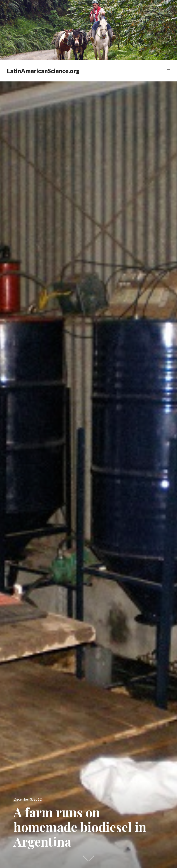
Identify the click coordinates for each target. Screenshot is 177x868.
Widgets (168, 76)
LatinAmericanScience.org (43, 71)
